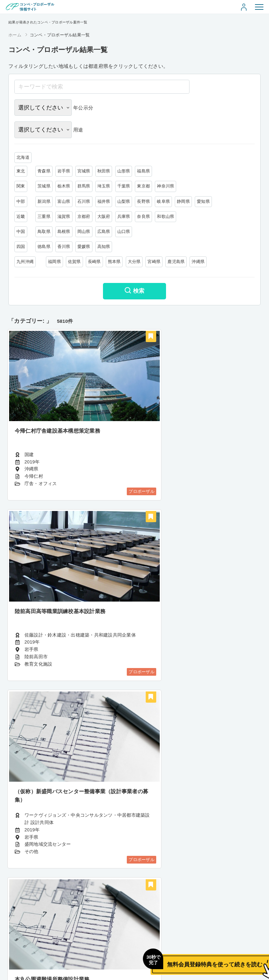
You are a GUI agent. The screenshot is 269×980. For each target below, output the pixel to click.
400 (150, 921)
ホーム (15, 35)
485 (182, 921)
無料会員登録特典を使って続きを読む (183, 958)
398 (119, 921)
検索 (134, 291)
